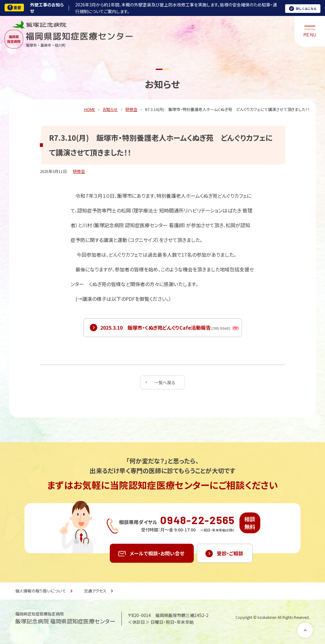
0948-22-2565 (197, 520)
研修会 (79, 171)
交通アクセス (95, 591)
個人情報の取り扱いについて (41, 591)
